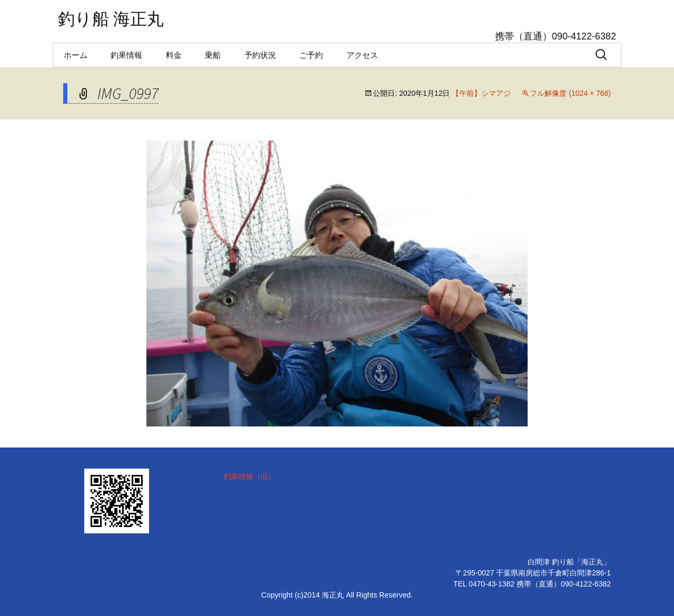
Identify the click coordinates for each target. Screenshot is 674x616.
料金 (174, 55)
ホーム (76, 55)
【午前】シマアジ (481, 93)
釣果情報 (126, 55)
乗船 (213, 55)
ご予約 (311, 55)
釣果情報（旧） (250, 476)
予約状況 (260, 55)
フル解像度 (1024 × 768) (570, 93)
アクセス (362, 55)
